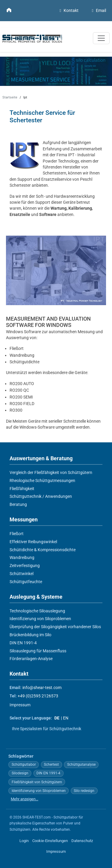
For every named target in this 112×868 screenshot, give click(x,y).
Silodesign (20, 773)
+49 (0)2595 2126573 (38, 696)
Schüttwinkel (22, 574)
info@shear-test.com (42, 688)
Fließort (17, 534)
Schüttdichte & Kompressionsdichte (43, 549)
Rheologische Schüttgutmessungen (42, 480)
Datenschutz (82, 841)
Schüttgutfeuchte (26, 581)
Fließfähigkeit (22, 488)
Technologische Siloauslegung (37, 611)
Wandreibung (22, 557)
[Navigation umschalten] (101, 38)
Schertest (51, 764)
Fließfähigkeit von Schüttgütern (37, 782)
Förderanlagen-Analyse (31, 659)
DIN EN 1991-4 (23, 642)
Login (24, 841)
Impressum (20, 705)
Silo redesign (84, 790)
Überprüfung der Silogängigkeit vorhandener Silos (55, 627)
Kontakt (68, 11)
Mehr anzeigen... (24, 799)
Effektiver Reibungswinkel (33, 541)
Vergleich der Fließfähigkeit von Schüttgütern (51, 472)
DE (57, 718)
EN (66, 718)
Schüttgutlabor (24, 764)
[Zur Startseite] (9, 10)
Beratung (18, 504)
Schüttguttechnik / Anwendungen (41, 496)
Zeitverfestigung (25, 566)
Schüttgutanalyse (81, 764)
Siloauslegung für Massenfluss (38, 651)
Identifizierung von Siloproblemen (40, 619)
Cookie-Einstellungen (50, 841)
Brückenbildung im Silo (30, 635)
